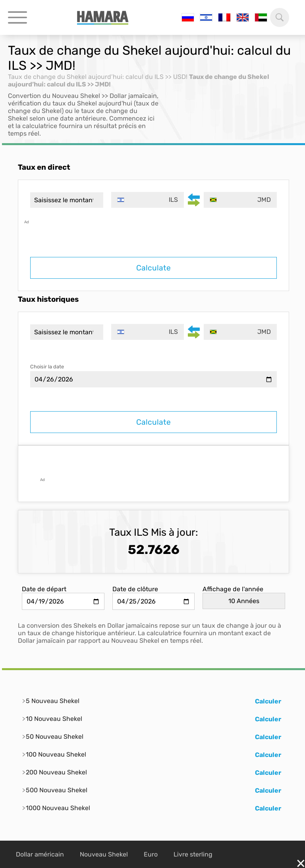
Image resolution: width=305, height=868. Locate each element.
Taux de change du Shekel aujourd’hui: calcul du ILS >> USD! (98, 77)
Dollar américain (40, 854)
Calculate (153, 268)
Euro (151, 854)
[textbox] (148, 200)
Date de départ (44, 589)
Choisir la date (47, 367)
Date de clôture (135, 589)
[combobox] (148, 200)
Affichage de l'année (233, 589)
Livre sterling (193, 854)
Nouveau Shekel (104, 854)
